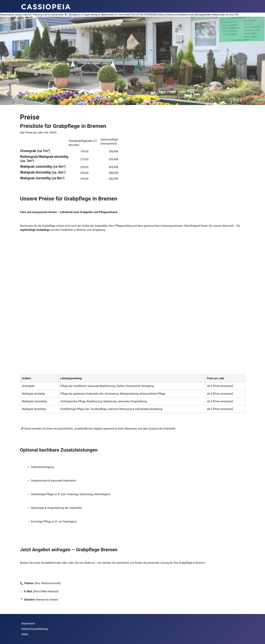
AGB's (25, 634)
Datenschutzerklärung (35, 629)
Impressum (28, 623)
